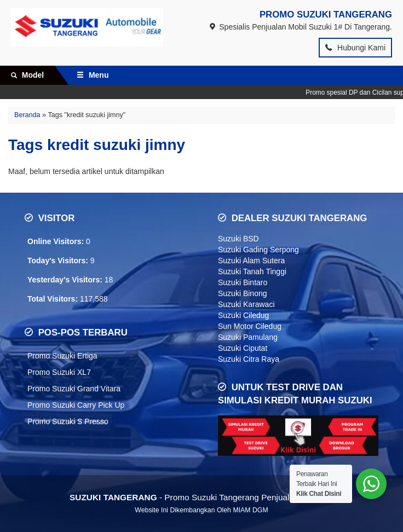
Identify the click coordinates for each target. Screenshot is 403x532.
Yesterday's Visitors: (66, 280)
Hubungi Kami (355, 48)
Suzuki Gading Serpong (258, 250)
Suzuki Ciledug (243, 315)
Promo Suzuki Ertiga (62, 356)
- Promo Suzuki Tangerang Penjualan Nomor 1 (201, 497)
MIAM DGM (250, 510)
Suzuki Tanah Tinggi (252, 271)
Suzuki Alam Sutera (251, 261)
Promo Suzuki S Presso (68, 421)
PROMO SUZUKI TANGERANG (326, 15)
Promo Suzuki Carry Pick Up (76, 405)
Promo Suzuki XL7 (59, 372)
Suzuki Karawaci (246, 304)
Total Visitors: (54, 299)
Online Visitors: (57, 241)
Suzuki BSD (238, 239)
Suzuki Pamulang (248, 337)
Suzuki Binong (243, 293)
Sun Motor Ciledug (250, 326)
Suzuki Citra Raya (249, 359)
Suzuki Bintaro (243, 282)
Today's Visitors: (59, 261)
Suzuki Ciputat (243, 348)
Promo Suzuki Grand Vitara (74, 389)
